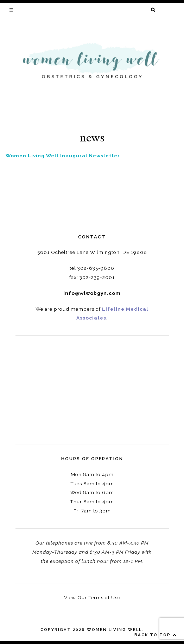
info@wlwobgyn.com (92, 293)
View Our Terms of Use (92, 597)
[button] (12, 10)
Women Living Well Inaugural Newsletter (63, 156)
